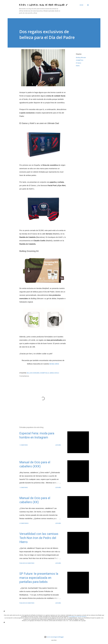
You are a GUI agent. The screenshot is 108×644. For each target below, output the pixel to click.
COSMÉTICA (80, 60)
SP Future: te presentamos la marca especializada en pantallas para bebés (39, 578)
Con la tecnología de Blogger (54, 637)
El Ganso (79, 63)
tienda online (54, 364)
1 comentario (24, 445)
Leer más (58, 445)
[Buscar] (81, 5)
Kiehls (78, 66)
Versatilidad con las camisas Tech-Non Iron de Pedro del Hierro (39, 538)
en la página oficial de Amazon (77, 617)
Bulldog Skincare (81, 58)
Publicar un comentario (27, 563)
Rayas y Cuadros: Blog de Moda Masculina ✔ (43, 5)
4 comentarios (24, 523)
